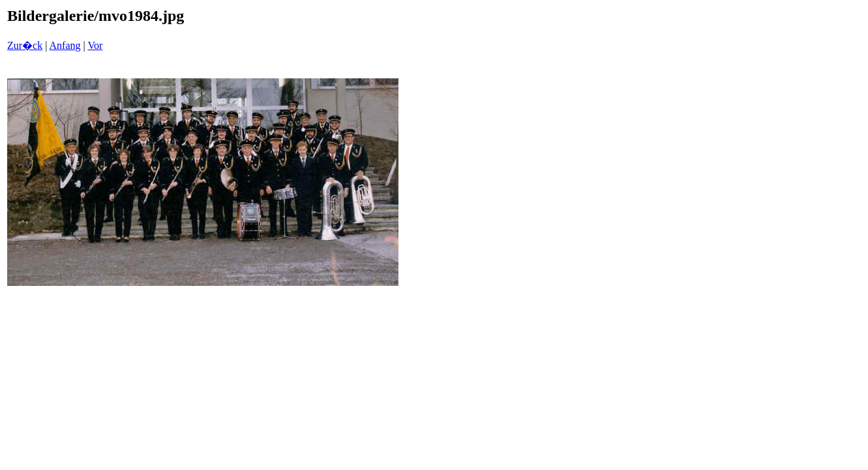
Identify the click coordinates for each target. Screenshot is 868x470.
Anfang (65, 45)
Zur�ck (25, 45)
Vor (95, 45)
